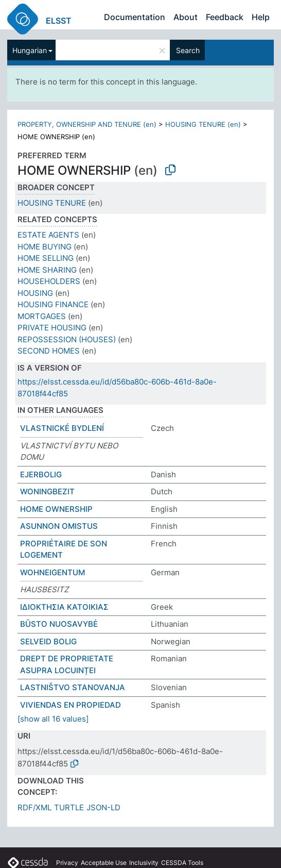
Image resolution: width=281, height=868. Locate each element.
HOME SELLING (46, 258)
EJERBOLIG (41, 474)
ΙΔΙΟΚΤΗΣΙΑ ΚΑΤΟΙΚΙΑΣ (64, 607)
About (186, 17)
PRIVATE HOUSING (52, 328)
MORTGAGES (42, 316)
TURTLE (69, 807)
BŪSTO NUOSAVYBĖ (59, 624)
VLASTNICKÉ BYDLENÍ (62, 428)
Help (261, 17)
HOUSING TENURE (52, 203)
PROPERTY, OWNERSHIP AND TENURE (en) (87, 124)
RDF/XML (34, 807)
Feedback (225, 17)
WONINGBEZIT (47, 491)
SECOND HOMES (49, 351)
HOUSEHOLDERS (49, 281)
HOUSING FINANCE (53, 304)
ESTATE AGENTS (48, 235)
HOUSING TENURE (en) (203, 124)
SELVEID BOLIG (48, 641)
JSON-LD (103, 807)
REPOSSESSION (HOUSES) (67, 339)
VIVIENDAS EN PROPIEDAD (71, 705)
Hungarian (30, 50)
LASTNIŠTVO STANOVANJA (73, 687)
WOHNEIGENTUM (52, 572)
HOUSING (35, 293)
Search (188, 50)
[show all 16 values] (53, 719)
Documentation (135, 17)
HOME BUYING (45, 247)
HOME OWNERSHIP (56, 509)
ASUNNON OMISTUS (59, 526)
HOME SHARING (47, 270)
